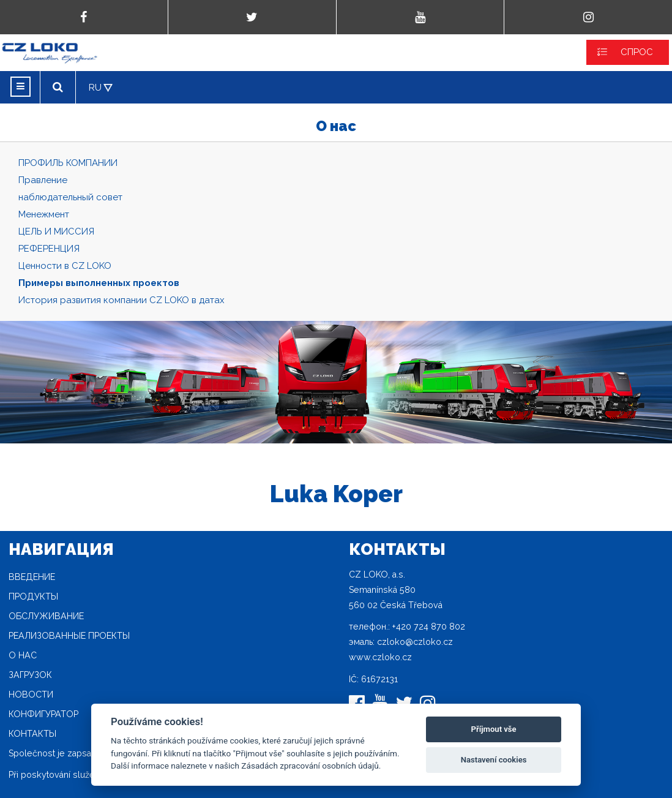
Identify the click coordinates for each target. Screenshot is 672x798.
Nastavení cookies (494, 760)
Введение (32, 577)
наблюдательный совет (70, 197)
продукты (33, 597)
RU (95, 88)
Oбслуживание (46, 616)
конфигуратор (43, 714)
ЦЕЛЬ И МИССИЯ (56, 231)
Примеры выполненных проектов (99, 283)
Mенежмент (44, 214)
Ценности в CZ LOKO (65, 266)
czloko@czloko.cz (415, 642)
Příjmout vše (494, 729)
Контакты (32, 734)
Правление (43, 180)
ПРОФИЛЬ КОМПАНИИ (68, 163)
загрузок (30, 675)
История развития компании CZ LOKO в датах (121, 300)
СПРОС (637, 52)
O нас (23, 655)
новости (31, 694)
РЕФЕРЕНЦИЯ (49, 249)
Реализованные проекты (69, 636)
